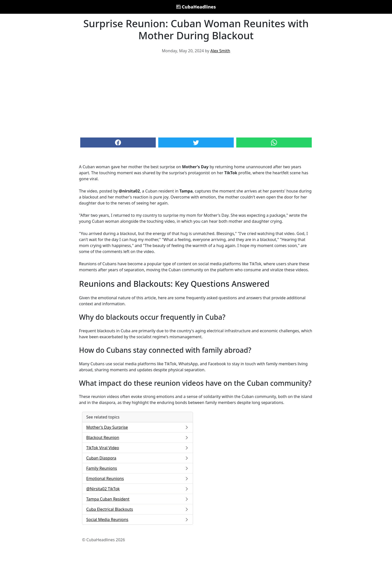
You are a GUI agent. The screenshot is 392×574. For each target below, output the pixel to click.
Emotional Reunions (137, 478)
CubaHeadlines (196, 7)
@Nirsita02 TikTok (137, 489)
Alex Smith (220, 51)
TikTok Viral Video (137, 448)
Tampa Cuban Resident (137, 499)
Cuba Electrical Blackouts (137, 509)
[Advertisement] (196, 95)
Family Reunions (137, 468)
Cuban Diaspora (137, 458)
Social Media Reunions (137, 519)
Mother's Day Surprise (137, 427)
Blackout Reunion (137, 437)
